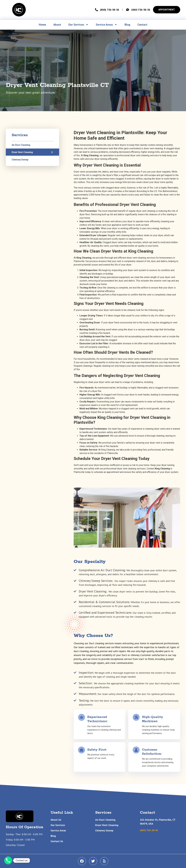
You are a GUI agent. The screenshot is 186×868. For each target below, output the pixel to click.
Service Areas (107, 25)
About (57, 25)
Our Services (78, 25)
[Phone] (8, 860)
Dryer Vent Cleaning (22, 152)
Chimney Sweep (20, 160)
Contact (142, 25)
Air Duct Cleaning (21, 145)
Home (42, 25)
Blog (127, 25)
